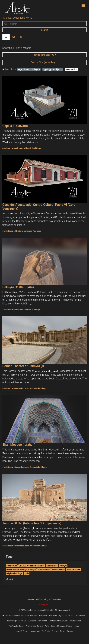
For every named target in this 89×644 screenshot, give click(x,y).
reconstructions (73, 570)
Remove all (72, 69)
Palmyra (63, 566)
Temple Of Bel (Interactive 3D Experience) (32, 523)
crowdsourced (44, 570)
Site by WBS (44, 605)
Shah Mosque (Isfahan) (19, 445)
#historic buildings (32, 148)
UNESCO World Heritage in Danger (21, 570)
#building (37, 231)
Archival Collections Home (18, 18)
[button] (10, 579)
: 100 (44, 55)
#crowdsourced (22, 388)
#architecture (8, 148)
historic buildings (29, 69)
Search (44, 30)
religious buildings (14, 573)
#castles (19, 310)
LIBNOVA (41, 599)
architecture (12, 566)
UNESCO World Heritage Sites (32, 566)
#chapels (19, 148)
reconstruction (58, 570)
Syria (27, 573)
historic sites (52, 566)
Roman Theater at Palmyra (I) (23, 366)
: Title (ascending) (44, 62)
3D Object (53, 69)
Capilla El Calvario (15, 126)
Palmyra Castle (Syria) (18, 287)
